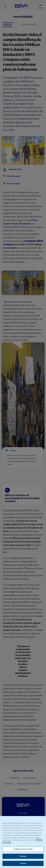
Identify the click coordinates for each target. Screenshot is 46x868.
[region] (23, 842)
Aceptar (23, 863)
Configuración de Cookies (23, 849)
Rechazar (23, 856)
